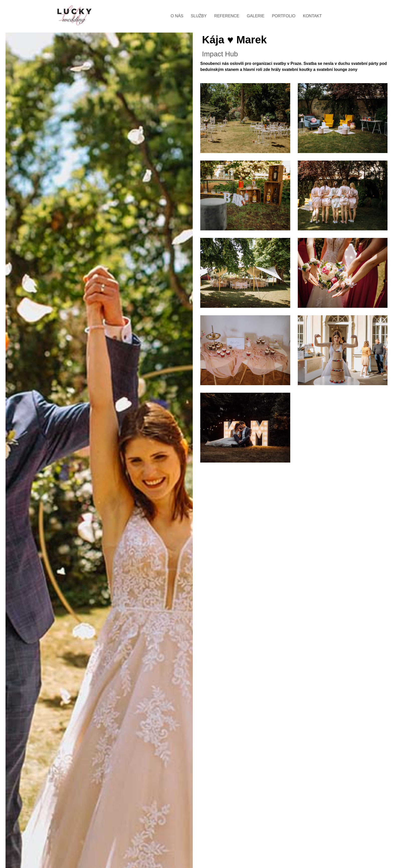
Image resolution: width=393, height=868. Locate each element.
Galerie (256, 16)
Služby (199, 16)
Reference (227, 16)
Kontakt (312, 16)
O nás (177, 16)
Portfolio (284, 16)
